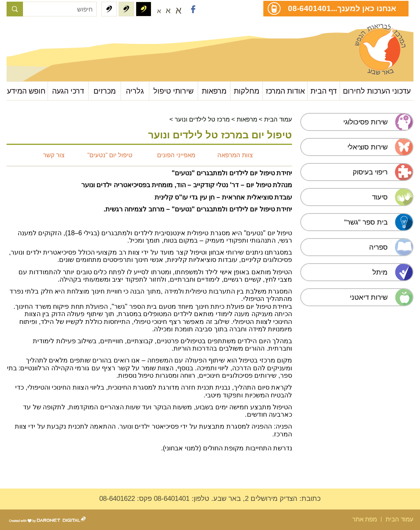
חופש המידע (26, 91)
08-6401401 (309, 8)
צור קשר (54, 155)
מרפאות (214, 91)
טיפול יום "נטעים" (109, 155)
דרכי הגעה (68, 91)
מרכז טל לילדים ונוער (202, 119)
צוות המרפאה (235, 155)
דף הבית (324, 91)
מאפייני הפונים (176, 155)
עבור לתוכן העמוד (48, 33)
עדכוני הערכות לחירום (377, 91)
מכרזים (105, 91)
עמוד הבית (278, 119)
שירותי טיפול (173, 91)
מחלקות (247, 91)
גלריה (135, 91)
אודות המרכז (285, 91)
